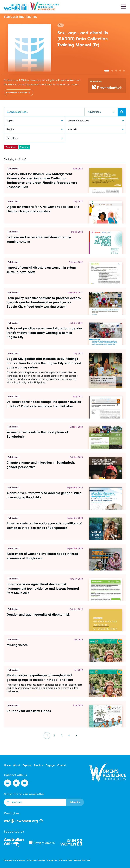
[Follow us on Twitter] (16, 783)
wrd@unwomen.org (23, 821)
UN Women (20, 860)
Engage (50, 765)
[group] (65, 46)
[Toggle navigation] (123, 7)
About (17, 765)
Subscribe (75, 802)
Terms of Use (66, 860)
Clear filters (11, 147)
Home (7, 765)
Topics (10, 121)
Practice (39, 765)
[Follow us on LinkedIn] (8, 783)
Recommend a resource (17, 93)
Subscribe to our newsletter (24, 794)
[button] (107, 71)
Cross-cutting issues (78, 121)
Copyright (8, 860)
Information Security (36, 860)
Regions (11, 129)
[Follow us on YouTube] (25, 783)
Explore (27, 765)
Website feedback (82, 860)
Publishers (12, 138)
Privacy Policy (53, 860)
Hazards (72, 129)
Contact (62, 765)
